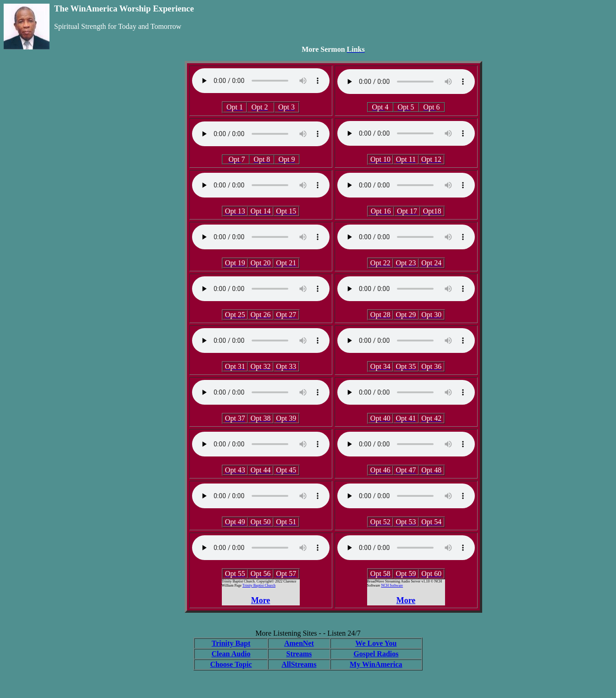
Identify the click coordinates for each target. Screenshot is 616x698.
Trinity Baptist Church (259, 585)
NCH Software (392, 585)
